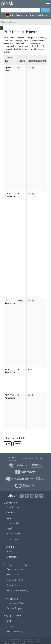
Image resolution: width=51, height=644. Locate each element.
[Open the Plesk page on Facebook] (22, 496)
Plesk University (15, 631)
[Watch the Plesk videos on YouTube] (36, 496)
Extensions (12, 557)
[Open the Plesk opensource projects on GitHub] (41, 496)
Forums (10, 626)
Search (45, 10)
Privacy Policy (13, 534)
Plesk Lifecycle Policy (17, 590)
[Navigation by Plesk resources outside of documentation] (48, 3)
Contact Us (12, 585)
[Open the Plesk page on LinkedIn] (32, 496)
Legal (9, 528)
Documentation (15, 569)
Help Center (13, 574)
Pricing (10, 551)
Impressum (12, 539)
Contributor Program (17, 603)
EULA (9, 518)
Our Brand (12, 512)
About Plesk (13, 507)
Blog (9, 621)
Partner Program (15, 608)
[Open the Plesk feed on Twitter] (27, 496)
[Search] (21, 10)
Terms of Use (13, 523)
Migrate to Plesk (15, 580)
